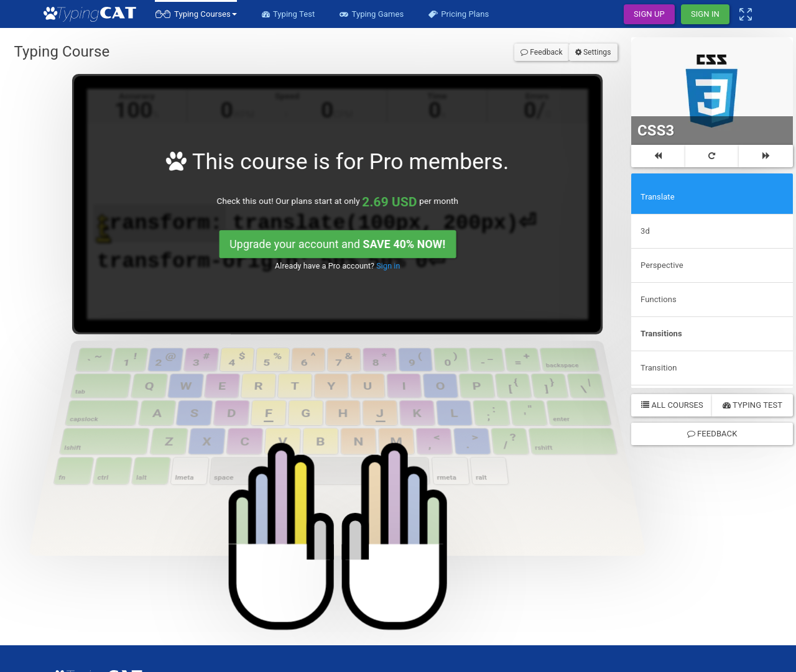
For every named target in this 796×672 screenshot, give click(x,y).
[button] (196, 14)
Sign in (369, 196)
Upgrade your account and (336, 182)
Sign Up (649, 14)
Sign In (705, 14)
